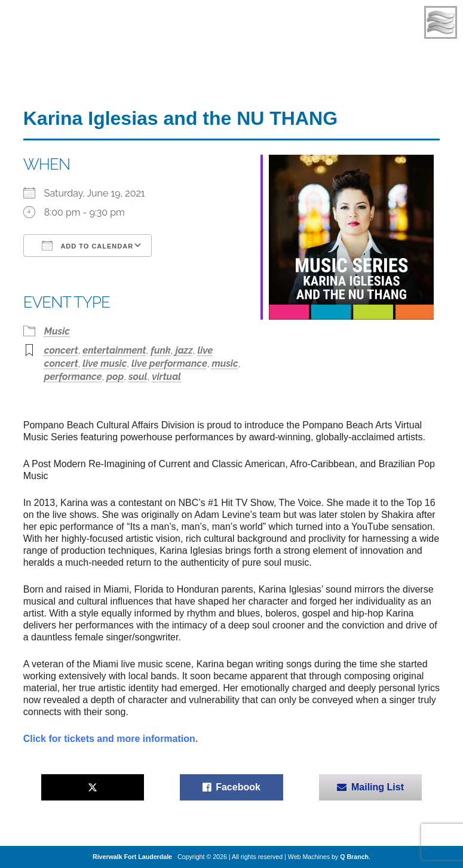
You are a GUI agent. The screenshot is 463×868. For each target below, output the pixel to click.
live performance (169, 364)
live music (105, 364)
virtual (166, 377)
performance (73, 377)
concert (61, 350)
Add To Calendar (88, 246)
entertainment (114, 350)
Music (57, 331)
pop (115, 377)
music (225, 364)
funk (161, 350)
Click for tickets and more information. (111, 739)
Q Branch (354, 857)
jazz (184, 350)
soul (138, 377)
